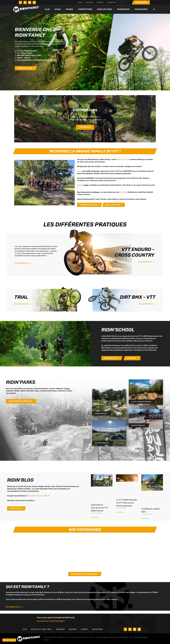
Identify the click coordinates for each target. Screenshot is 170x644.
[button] (154, 9)
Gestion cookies (9, 640)
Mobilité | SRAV (104, 9)
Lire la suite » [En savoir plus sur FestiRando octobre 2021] (145, 518)
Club (47, 9)
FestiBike (123, 192)
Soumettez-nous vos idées (38, 496)
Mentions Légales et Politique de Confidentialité (112, 637)
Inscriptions (98, 629)
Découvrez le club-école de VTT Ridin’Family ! (100, 508)
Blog (80, 2)
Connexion (111, 2)
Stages (69, 9)
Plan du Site (90, 637)
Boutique (89, 2)
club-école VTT (123, 159)
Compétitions (85, 9)
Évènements (123, 9)
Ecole (58, 9)
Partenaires (141, 9)
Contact (100, 2)
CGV (132, 637)
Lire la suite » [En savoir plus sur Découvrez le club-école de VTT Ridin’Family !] (95, 517)
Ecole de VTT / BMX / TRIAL (41, 629)
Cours (80, 171)
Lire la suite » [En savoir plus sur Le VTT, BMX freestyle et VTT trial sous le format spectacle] (120, 512)
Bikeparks (60, 629)
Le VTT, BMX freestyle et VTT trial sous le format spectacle (126, 503)
